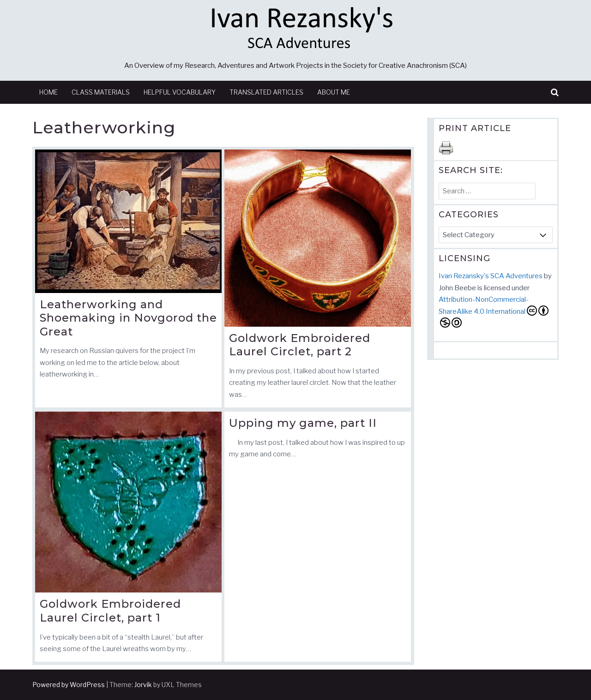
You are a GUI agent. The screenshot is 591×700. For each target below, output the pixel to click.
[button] (555, 93)
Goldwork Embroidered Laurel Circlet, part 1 (110, 611)
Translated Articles (266, 92)
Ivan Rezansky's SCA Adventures (491, 276)
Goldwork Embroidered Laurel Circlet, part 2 (300, 345)
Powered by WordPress (69, 685)
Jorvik (143, 685)
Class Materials (101, 92)
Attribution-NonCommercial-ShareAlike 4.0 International (494, 311)
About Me (334, 92)
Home (48, 92)
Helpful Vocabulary (180, 92)
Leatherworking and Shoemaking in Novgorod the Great (128, 318)
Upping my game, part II (303, 423)
